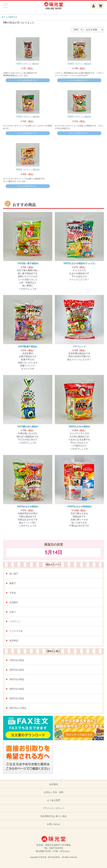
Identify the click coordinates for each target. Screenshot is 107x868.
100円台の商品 (17, 660)
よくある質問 (54, 800)
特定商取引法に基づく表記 (54, 816)
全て (3, 17)
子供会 (13, 593)
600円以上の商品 (18, 708)
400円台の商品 (17, 689)
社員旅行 (14, 602)
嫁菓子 (13, 583)
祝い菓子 (14, 574)
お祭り (13, 612)
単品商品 (14, 641)
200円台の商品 (17, 670)
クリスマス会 (16, 631)
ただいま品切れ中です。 (28, 80)
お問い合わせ (54, 824)
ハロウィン (15, 621)
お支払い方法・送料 (54, 792)
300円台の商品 (17, 679)
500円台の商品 (17, 698)
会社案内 (54, 784)
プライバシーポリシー (54, 808)
